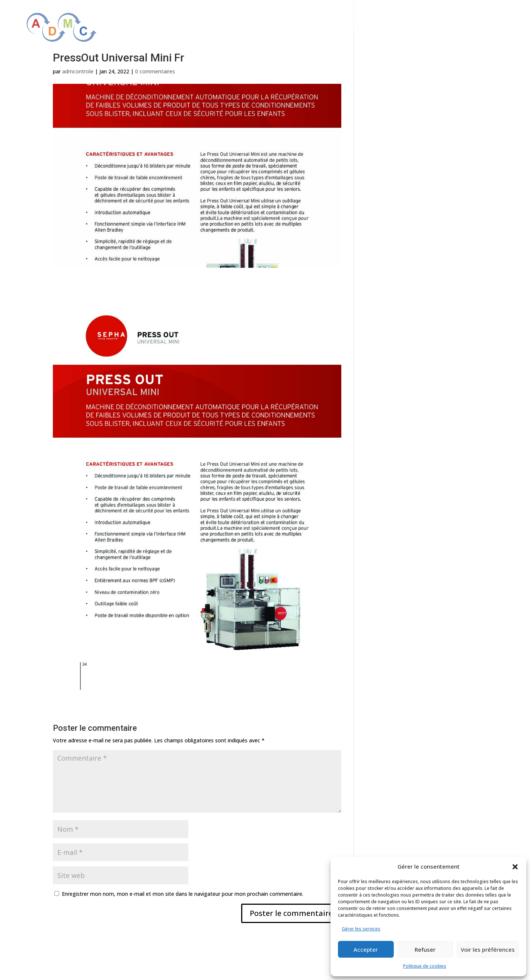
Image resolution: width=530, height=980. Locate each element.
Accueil (242, 16)
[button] (515, 867)
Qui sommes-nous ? (292, 16)
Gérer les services (361, 929)
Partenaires (437, 16)
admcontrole (78, 71)
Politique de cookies (425, 966)
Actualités (480, 16)
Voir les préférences (488, 949)
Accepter (366, 949)
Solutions (353, 16)
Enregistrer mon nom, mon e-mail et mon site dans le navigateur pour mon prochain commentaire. (183, 894)
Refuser (425, 949)
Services (397, 16)
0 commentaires (155, 71)
